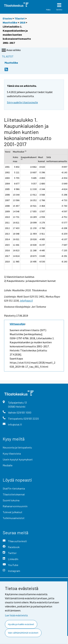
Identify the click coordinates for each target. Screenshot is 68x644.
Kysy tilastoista (12, 453)
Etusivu (7, 18)
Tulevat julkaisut (12, 512)
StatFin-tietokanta (14, 488)
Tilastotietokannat (14, 494)
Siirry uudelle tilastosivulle (22, 102)
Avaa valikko (11, 50)
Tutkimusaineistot (14, 518)
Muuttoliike (10, 22)
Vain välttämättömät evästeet (23, 633)
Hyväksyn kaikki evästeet (21, 624)
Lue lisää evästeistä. (16, 615)
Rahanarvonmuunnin (15, 506)
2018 (22, 22)
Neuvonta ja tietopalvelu (17, 447)
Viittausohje (17, 324)
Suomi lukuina (11, 500)
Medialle (8, 465)
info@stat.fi (26, 301)
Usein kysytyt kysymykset (18, 459)
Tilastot (20, 18)
